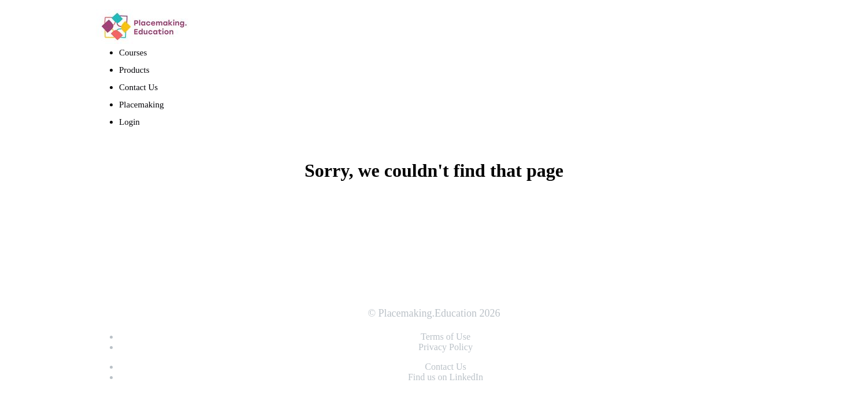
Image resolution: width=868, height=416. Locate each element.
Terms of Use (446, 337)
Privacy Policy (446, 347)
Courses (133, 53)
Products (134, 70)
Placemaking (142, 105)
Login (129, 122)
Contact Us (138, 87)
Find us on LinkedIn (446, 377)
